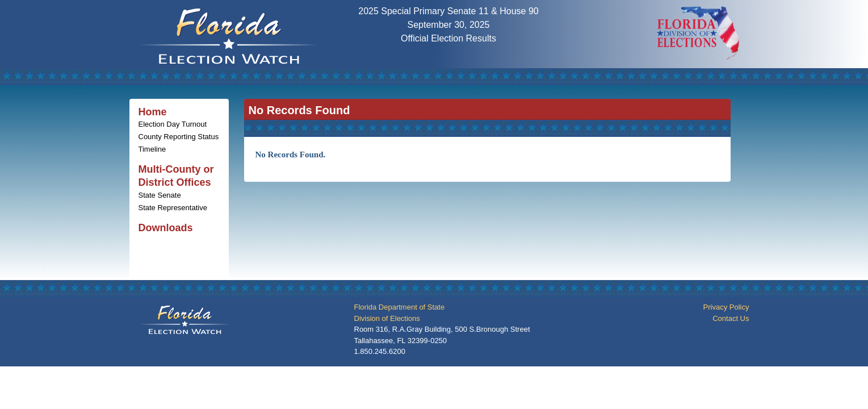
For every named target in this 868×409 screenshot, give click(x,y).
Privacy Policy (726, 307)
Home (153, 112)
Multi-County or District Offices (176, 176)
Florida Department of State (400, 307)
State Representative (173, 208)
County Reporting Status (179, 137)
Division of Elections (387, 318)
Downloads (166, 228)
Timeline (152, 149)
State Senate (160, 195)
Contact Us (731, 318)
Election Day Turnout (173, 124)
